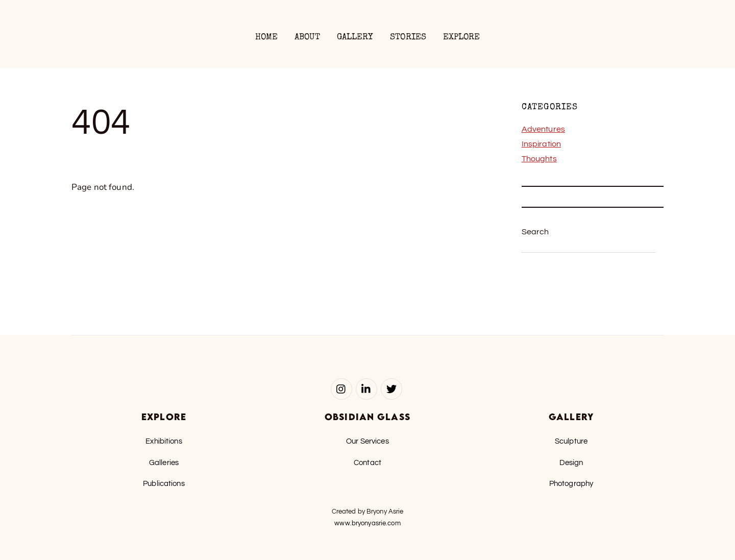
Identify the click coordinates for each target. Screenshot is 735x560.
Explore (462, 38)
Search (535, 232)
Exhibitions (164, 441)
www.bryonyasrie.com (367, 523)
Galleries (164, 462)
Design (571, 462)
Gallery (355, 38)
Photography (571, 483)
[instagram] (341, 388)
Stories (408, 38)
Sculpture (571, 441)
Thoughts (539, 159)
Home (267, 38)
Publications (164, 483)
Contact (367, 462)
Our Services (367, 441)
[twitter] (391, 388)
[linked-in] (366, 388)
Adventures (543, 129)
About (308, 38)
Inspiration (541, 144)
